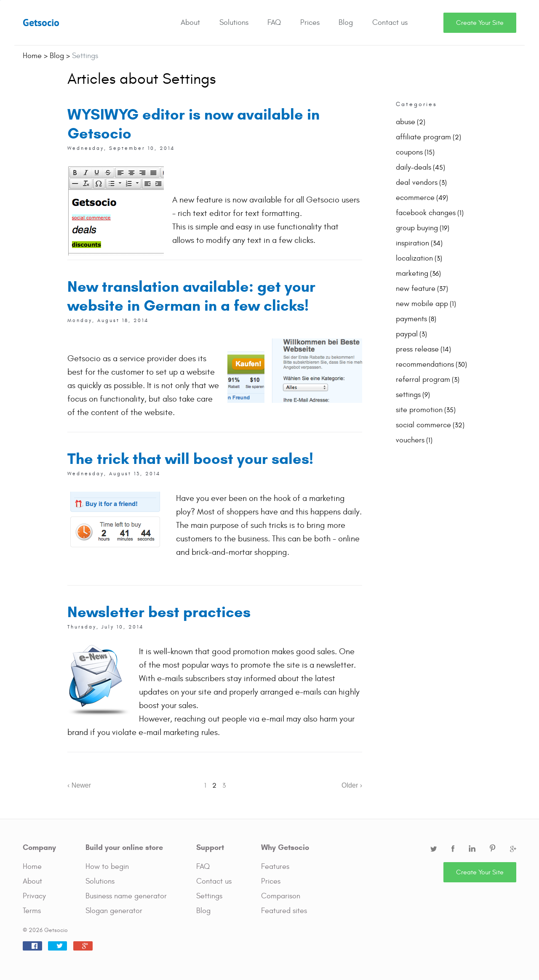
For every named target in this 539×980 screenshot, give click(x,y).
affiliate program (423, 137)
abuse (406, 122)
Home (32, 867)
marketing (412, 273)
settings (408, 395)
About (190, 23)
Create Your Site (480, 23)
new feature (416, 289)
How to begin (107, 867)
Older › (352, 785)
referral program (423, 379)
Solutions (234, 23)
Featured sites (284, 911)
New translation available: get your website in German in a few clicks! (191, 296)
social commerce (423, 425)
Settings (209, 896)
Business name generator (126, 896)
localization (414, 258)
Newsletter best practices (159, 612)
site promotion (419, 410)
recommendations (425, 364)
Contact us (390, 23)
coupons (409, 152)
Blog (346, 23)
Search (433, 23)
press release (417, 349)
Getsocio (41, 23)
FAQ (274, 23)
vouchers (410, 440)
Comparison (281, 896)
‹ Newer (79, 785)
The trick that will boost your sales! (190, 459)
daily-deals (414, 167)
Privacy (34, 896)
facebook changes (426, 213)
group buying (417, 228)
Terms (32, 911)
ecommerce (415, 198)
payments (411, 319)
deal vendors (417, 182)
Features (275, 867)
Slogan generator (114, 911)
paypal (407, 334)
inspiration (412, 243)
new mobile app (422, 304)
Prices (310, 23)
